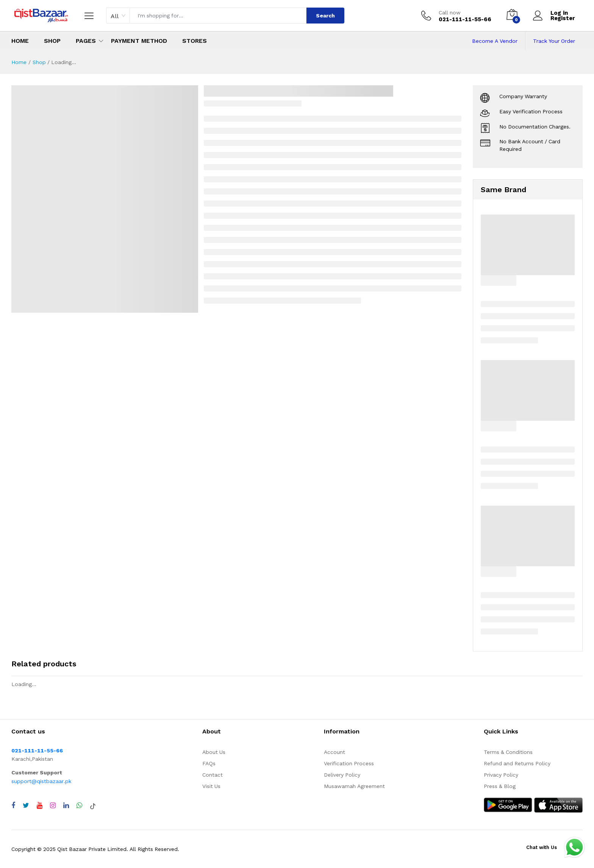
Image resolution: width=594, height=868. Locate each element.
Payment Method (139, 41)
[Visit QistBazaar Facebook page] (13, 805)
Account (335, 752)
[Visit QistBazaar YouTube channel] (40, 805)
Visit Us (211, 786)
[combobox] (118, 16)
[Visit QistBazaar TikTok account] (93, 805)
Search (325, 16)
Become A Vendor (495, 41)
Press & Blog (500, 786)
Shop (52, 41)
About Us (214, 752)
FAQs (209, 763)
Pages (86, 41)
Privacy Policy (501, 775)
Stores (195, 41)
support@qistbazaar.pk (41, 781)
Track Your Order (554, 41)
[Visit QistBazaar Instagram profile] (53, 805)
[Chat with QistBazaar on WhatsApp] (79, 805)
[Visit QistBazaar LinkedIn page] (66, 805)
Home (20, 41)
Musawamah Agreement (354, 786)
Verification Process (349, 763)
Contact (213, 775)
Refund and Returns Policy (517, 763)
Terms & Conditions (508, 752)
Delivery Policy (342, 775)
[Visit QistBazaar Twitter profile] (26, 805)
